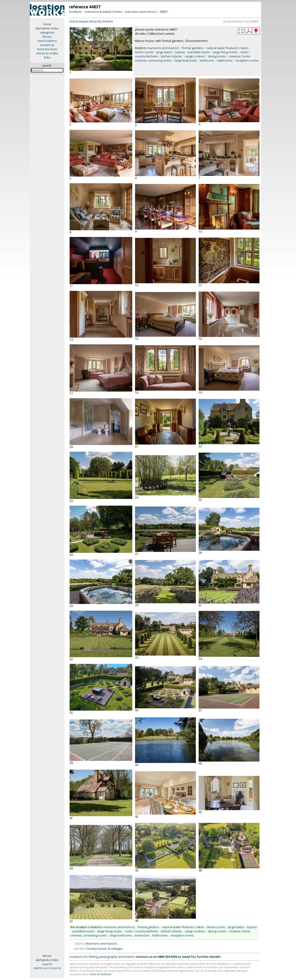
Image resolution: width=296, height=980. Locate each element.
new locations (47, 41)
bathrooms (225, 60)
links (47, 57)
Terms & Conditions (100, 974)
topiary (180, 52)
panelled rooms (199, 52)
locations (76, 12)
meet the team (47, 49)
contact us (47, 45)
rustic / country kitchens (142, 931)
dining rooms (217, 56)
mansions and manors (141, 12)
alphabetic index (47, 28)
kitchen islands (171, 56)
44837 (164, 12)
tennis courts (144, 52)
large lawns (164, 52)
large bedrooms (186, 60)
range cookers (195, 56)
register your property (47, 968)
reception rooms (247, 60)
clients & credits (47, 53)
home (47, 24)
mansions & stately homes (103, 12)
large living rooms (225, 52)
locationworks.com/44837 (241, 21)
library (47, 37)
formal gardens (193, 48)
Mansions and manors (102, 943)
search (47, 964)
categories (47, 32)
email (186, 957)
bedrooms (207, 60)
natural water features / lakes (227, 48)
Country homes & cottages (104, 949)
